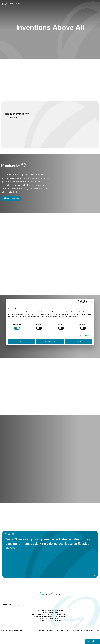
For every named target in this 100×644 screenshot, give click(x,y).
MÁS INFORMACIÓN (11, 199)
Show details (84, 335)
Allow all (79, 341)
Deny (21, 341)
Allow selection (50, 341)
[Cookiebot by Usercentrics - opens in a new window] (79, 302)
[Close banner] (92, 302)
